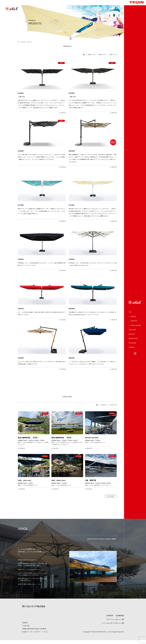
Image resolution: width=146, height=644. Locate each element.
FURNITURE (134, 321)
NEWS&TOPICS (133, 339)
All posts (110, 500)
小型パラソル (113, 55)
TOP (130, 312)
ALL (84, 55)
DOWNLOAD (132, 343)
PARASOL (133, 317)
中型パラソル (102, 55)
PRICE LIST (132, 334)
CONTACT (132, 347)
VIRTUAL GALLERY (136, 325)
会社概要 (120, 619)
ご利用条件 (109, 619)
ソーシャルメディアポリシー (113, 627)
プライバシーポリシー (115, 623)
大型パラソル (92, 55)
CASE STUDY (132, 330)
